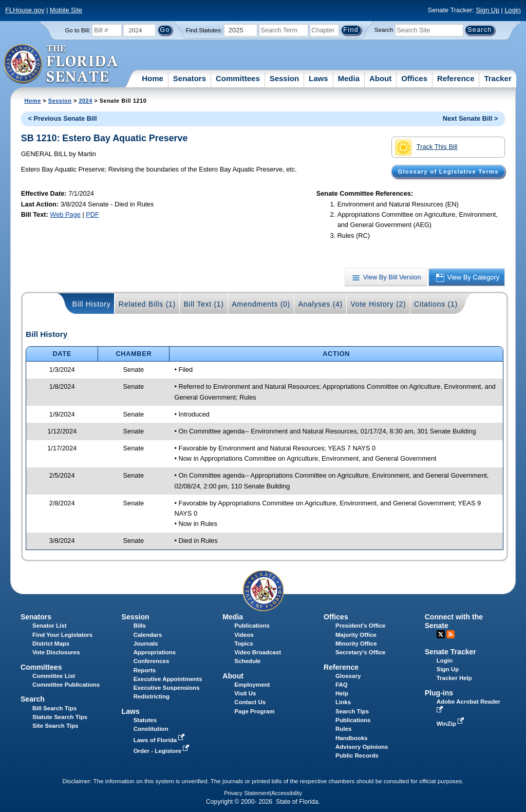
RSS (450, 634)
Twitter (441, 634)
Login (512, 10)
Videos (244, 635)
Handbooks (352, 738)
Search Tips (352, 711)
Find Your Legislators (62, 635)
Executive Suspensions (167, 688)
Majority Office (356, 635)
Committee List (54, 676)
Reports (145, 670)
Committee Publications (66, 685)
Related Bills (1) (147, 304)
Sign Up (487, 10)
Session (285, 78)
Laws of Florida (160, 740)
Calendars (148, 635)
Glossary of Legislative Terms (448, 172)
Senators (190, 78)
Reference (456, 78)
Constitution (151, 729)
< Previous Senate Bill (63, 118)
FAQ (342, 685)
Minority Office (356, 644)
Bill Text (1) (203, 304)
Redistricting (152, 696)
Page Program (254, 711)
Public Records (357, 756)
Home (153, 78)
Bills (140, 626)
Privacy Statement (247, 793)
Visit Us (245, 693)
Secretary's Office (360, 652)
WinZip (451, 724)
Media (349, 78)
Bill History (92, 304)
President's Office (360, 626)
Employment (252, 685)
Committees (238, 78)
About (380, 78)
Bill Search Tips (54, 708)
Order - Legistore (163, 751)
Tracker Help (454, 678)
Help (342, 693)
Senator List (50, 626)
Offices (414, 78)
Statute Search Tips (60, 717)
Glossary (348, 676)
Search (384, 30)
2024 (85, 101)
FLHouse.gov (25, 10)
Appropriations (155, 652)
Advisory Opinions (362, 747)
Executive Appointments (168, 679)
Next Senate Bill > (471, 118)
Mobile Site (66, 10)
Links (343, 702)
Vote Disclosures (56, 652)
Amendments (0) (261, 304)
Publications (252, 626)
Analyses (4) (320, 304)
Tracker (497, 78)
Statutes (145, 720)
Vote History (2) (378, 304)
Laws (318, 78)
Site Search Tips (55, 726)
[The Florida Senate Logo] (61, 64)
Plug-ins (439, 693)
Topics (243, 644)
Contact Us (250, 702)
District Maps (51, 644)
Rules (343, 729)
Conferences (152, 661)
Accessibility (287, 793)
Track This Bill (426, 147)
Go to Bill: (78, 30)
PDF (92, 214)
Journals (146, 644)
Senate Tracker (450, 652)
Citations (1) (436, 304)
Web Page (65, 214)
